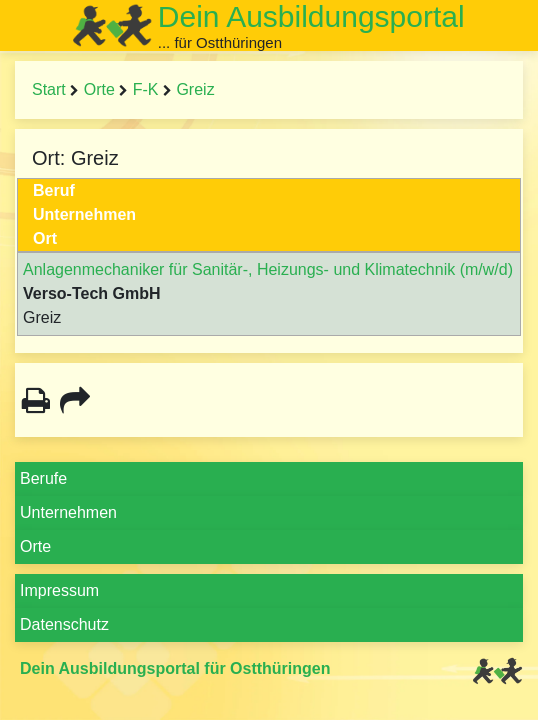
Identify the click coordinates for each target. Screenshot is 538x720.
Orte (99, 89)
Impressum (59, 590)
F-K (146, 89)
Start (49, 89)
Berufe (43, 478)
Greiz (195, 89)
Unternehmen (68, 512)
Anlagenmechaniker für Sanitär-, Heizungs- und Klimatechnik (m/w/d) (268, 269)
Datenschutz (64, 624)
